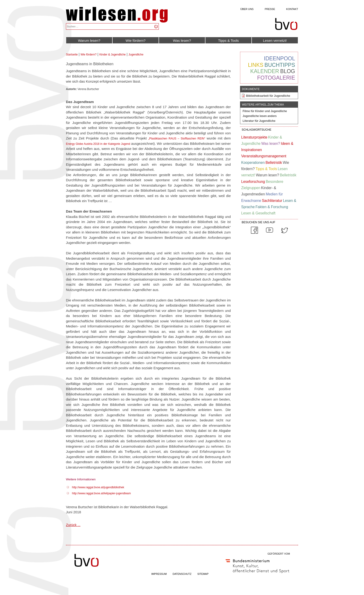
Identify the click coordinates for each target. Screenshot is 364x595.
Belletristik (274, 163)
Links (256, 65)
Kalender (265, 71)
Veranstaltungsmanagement (264, 156)
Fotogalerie (276, 78)
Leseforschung (253, 182)
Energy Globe (75, 144)
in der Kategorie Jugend (115, 144)
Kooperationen (253, 163)
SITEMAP (203, 574)
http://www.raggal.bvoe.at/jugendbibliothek (98, 487)
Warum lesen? (89, 40)
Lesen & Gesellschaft (258, 213)
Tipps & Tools (228, 40)
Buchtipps (280, 65)
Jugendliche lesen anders (260, 116)
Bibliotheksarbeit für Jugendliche (268, 96)
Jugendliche (136, 55)
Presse (270, 9)
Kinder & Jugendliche (112, 55)
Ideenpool (279, 58)
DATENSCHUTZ (182, 574)
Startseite (72, 55)
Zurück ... (73, 525)
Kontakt (292, 9)
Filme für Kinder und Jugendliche (265, 111)
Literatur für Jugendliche (259, 121)
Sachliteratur (272, 201)
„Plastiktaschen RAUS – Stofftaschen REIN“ (177, 139)
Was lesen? (182, 40)
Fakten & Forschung (272, 207)
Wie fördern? (136, 40)
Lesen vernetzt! (275, 40)
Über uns (247, 9)
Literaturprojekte (254, 137)
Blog (288, 71)
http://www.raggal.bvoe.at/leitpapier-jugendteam (101, 493)
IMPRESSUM (159, 574)
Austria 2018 (92, 144)
